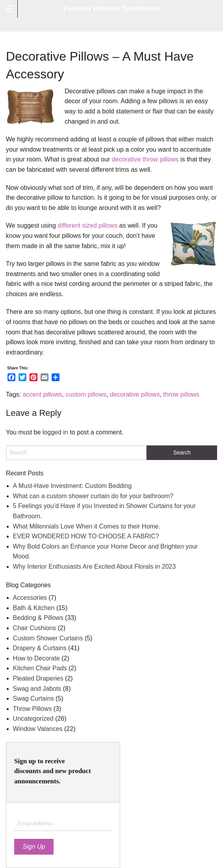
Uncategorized (33, 719)
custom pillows (86, 394)
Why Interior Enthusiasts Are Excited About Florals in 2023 (95, 567)
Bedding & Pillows (38, 618)
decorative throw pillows (145, 159)
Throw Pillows (33, 709)
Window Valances (38, 729)
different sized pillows (87, 225)
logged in (55, 432)
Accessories (30, 598)
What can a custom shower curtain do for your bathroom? (93, 496)
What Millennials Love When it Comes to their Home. (87, 526)
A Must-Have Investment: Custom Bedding (72, 486)
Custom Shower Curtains (48, 638)
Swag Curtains (33, 698)
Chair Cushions (34, 628)
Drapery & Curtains (40, 648)
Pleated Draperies (38, 678)
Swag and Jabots (37, 689)
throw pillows (181, 394)
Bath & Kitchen (34, 608)
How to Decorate (36, 658)
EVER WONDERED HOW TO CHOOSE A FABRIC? (86, 536)
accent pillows (43, 394)
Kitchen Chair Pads (40, 668)
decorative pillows (135, 394)
